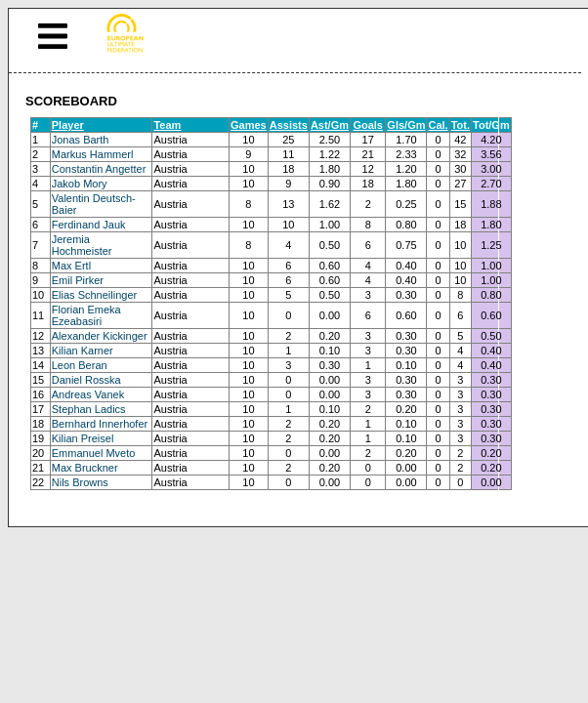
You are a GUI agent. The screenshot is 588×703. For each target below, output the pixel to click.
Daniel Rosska (86, 380)
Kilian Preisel (83, 438)
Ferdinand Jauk (89, 225)
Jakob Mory (80, 184)
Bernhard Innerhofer (100, 424)
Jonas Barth (81, 140)
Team (167, 125)
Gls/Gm (406, 125)
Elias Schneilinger (94, 295)
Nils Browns (80, 482)
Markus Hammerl (93, 154)
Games (249, 125)
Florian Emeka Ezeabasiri (86, 315)
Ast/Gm (330, 125)
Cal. (438, 125)
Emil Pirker (78, 280)
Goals (368, 125)
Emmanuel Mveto (94, 453)
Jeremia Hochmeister (82, 245)
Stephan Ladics (89, 409)
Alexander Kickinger (100, 336)
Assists (289, 125)
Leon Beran (80, 365)
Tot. (461, 125)
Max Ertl (71, 266)
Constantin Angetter (99, 169)
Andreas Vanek (88, 394)
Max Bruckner (85, 468)
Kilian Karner (83, 351)
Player (68, 125)
